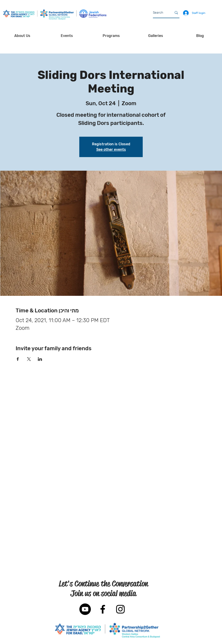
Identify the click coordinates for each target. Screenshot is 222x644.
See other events (111, 149)
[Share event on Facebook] (18, 359)
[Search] (159, 13)
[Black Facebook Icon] (103, 609)
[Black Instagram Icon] (120, 609)
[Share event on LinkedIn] (40, 359)
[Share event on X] (29, 359)
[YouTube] (85, 609)
